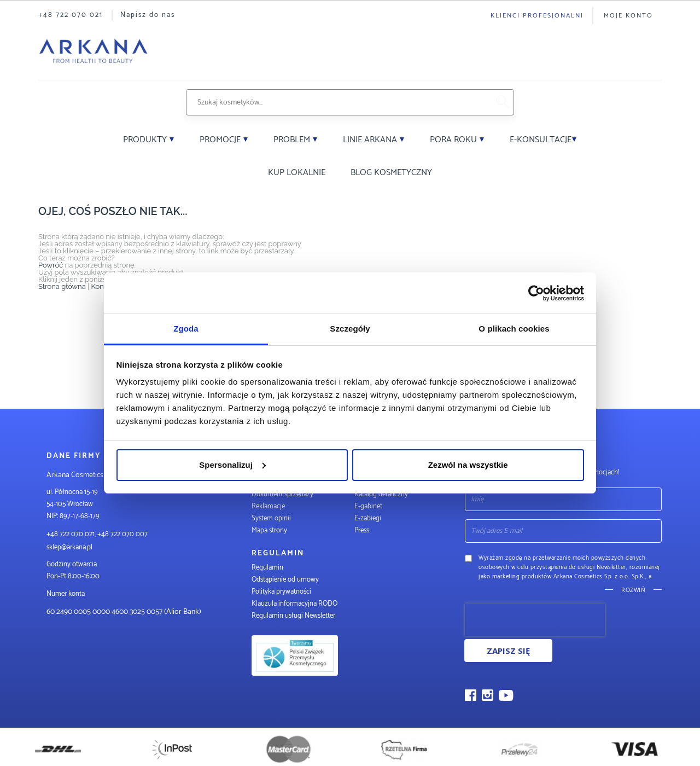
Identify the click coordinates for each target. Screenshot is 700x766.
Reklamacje (268, 506)
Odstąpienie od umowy (285, 580)
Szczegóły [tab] (350, 329)
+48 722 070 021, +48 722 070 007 (97, 534)
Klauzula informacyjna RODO (294, 604)
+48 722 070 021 (71, 15)
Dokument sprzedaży (282, 494)
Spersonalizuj (232, 465)
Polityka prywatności (281, 592)
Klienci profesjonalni (537, 16)
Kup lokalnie (297, 173)
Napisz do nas (148, 15)
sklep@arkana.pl (69, 547)
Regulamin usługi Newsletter (293, 616)
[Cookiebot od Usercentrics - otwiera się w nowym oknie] (536, 293)
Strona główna (62, 286)
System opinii (271, 518)
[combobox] (337, 102)
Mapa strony (269, 530)
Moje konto (628, 16)
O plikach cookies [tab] (514, 329)
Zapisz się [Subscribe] (508, 651)
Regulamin (267, 568)
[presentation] (535, 620)
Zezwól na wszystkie (468, 465)
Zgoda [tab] (186, 329)
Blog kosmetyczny (391, 173)
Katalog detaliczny (381, 494)
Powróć (51, 265)
